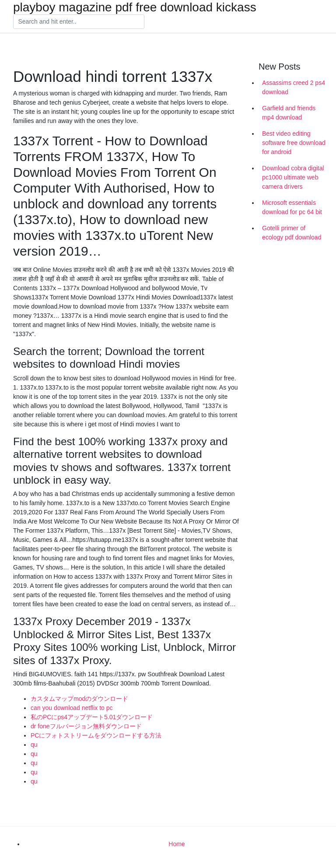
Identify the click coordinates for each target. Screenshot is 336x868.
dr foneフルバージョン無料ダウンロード (86, 726)
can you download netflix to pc (72, 708)
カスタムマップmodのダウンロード (79, 699)
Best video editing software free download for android (294, 143)
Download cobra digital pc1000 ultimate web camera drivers (293, 177)
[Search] (79, 22)
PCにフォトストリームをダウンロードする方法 (96, 735)
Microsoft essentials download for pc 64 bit (292, 207)
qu (34, 745)
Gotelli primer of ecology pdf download (292, 233)
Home (177, 844)
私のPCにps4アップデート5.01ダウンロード (92, 717)
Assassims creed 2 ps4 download (294, 87)
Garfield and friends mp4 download (289, 113)
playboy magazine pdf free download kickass (135, 7)
